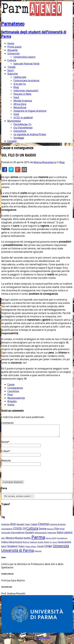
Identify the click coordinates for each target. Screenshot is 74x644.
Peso (10, 395)
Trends (11, 67)
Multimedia (14, 121)
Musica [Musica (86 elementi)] (19, 540)
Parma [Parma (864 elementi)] (38, 539)
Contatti (12, 141)
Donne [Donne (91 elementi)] (43, 531)
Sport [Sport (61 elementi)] (4, 549)
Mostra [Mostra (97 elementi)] (10, 540)
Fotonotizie (20, 131)
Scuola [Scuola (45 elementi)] (40, 544)
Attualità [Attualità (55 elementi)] (20, 527)
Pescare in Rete (22, 94)
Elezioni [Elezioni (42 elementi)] (50, 531)
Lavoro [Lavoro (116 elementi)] (68, 534)
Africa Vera (20, 104)
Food (16, 97)
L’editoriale (20, 77)
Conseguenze (15, 388)
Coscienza (13, 391)
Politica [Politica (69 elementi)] (5, 544)
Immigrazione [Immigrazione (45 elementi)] (41, 535)
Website (6, 463)
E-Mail (5, 453)
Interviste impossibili (26, 91)
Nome (5, 444)
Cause (11, 384)
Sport (10, 70)
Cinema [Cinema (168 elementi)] (43, 526)
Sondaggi (19, 138)
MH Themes (43, 640)
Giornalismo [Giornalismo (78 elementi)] (18, 535)
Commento (7, 423)
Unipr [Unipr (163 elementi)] (48, 548)
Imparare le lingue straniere (30, 111)
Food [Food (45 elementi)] (62, 531)
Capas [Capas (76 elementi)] (34, 526)
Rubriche (13, 74)
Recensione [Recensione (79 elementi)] (16, 544)
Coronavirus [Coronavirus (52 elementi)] (7, 531)
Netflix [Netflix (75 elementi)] (27, 540)
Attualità (12, 50)
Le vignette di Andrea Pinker (30, 134)
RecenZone (20, 107)
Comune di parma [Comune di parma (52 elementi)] (57, 527)
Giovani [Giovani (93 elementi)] (30, 535)
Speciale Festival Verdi (26, 64)
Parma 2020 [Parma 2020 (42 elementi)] (51, 540)
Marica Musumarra (45, 162)
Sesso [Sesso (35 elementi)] (55, 544)
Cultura (12, 60)
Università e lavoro (24, 57)
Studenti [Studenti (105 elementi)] (12, 548)
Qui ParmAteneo (23, 128)
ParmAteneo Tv (22, 124)
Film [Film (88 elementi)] (57, 531)
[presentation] (25, 476)
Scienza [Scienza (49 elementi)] (33, 544)
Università (13, 53)
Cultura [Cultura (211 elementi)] (32, 530)
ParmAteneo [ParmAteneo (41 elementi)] (62, 540)
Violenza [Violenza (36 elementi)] (38, 553)
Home (11, 43)
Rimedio (12, 401)
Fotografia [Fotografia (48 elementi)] (6, 535)
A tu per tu (20, 84)
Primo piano (14, 47)
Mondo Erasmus (23, 101)
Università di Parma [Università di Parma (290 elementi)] (18, 553)
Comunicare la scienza (26, 80)
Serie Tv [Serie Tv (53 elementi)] (48, 544)
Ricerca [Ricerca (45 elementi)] (26, 544)
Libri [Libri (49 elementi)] (3, 540)
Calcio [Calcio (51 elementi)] (27, 527)
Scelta (11, 405)
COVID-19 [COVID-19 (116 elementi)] (19, 531)
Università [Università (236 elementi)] (61, 548)
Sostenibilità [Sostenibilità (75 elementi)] (64, 544)
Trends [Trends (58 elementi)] (40, 549)
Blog (16, 87)
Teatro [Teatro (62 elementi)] (21, 549)
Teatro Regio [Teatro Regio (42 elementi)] (31, 549)
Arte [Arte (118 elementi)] (13, 526)
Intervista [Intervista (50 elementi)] (52, 535)
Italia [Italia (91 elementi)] (60, 535)
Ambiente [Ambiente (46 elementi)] (5, 527)
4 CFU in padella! (23, 117)
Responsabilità (16, 398)
